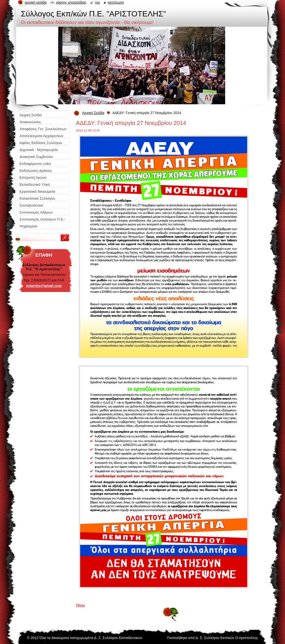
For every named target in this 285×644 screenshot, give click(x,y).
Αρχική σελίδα (36, 2)
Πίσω (80, 605)
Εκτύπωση (116, 2)
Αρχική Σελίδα (93, 113)
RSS (98, 2)
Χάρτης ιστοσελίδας (71, 2)
